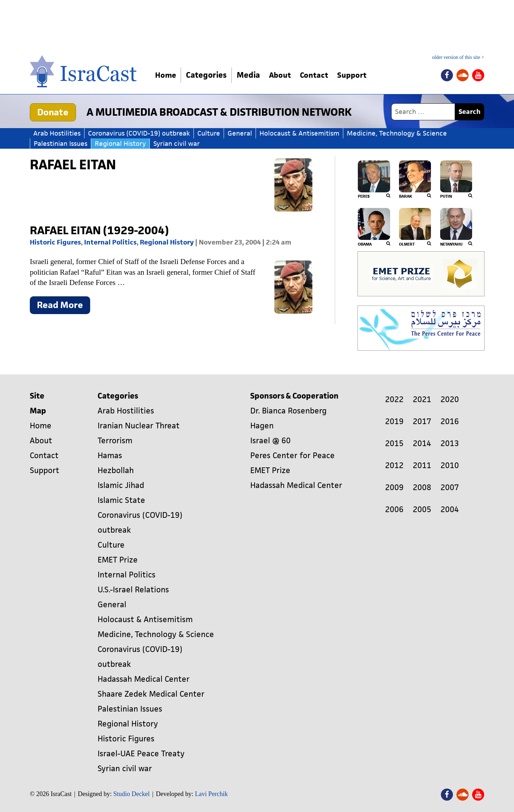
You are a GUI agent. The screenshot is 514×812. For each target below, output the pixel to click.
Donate (53, 112)
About (283, 75)
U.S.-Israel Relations (133, 590)
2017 (422, 421)
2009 (394, 487)
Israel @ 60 (270, 441)
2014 (422, 443)
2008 (422, 487)
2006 (394, 509)
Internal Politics (110, 242)
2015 (394, 443)
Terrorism (115, 441)
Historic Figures (55, 242)
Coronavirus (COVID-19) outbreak (139, 133)
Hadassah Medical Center (144, 679)
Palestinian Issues (61, 144)
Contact (319, 75)
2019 (394, 421)
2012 (394, 465)
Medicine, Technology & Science (397, 133)
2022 (394, 399)
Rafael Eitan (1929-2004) (99, 230)
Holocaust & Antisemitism (299, 133)
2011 (422, 465)
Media (250, 75)
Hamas (110, 456)
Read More (64, 306)
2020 (450, 399)
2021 (422, 399)
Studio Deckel (131, 794)
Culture (209, 133)
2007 (450, 487)
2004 (450, 509)
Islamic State (121, 500)
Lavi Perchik (211, 794)
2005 (422, 509)
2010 (450, 465)
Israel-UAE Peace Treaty (141, 754)
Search (470, 112)
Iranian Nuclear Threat (139, 426)
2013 (450, 443)
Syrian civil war (177, 144)
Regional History (120, 144)
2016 (450, 421)
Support (360, 75)
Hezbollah (116, 470)
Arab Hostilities (57, 133)
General (240, 133)
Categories (208, 75)
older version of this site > (458, 57)
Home (167, 75)
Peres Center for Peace (292, 456)
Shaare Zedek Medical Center (151, 694)
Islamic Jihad (121, 485)
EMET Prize (118, 560)
